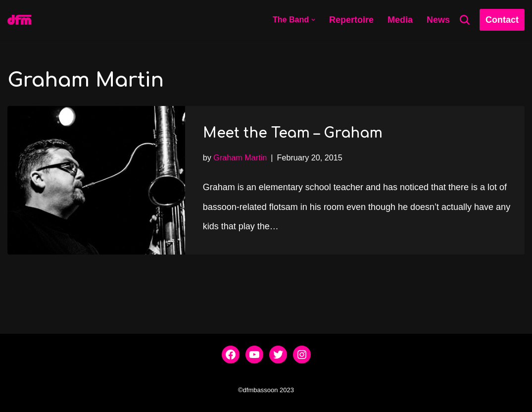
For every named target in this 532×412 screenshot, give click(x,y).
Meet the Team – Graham (293, 133)
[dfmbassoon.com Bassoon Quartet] (19, 20)
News (438, 20)
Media (400, 20)
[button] (313, 20)
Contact (502, 20)
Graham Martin (240, 157)
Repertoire (351, 20)
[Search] (465, 20)
